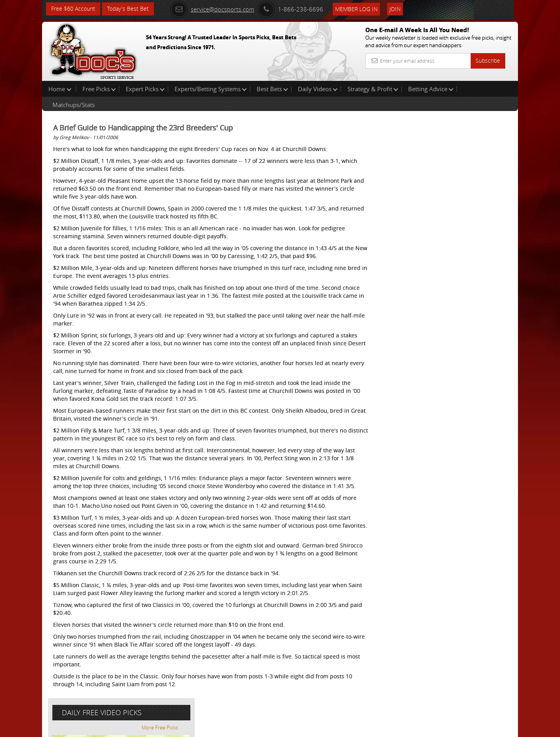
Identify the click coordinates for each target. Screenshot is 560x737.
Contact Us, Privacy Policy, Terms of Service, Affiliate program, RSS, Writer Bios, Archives (327, 728)
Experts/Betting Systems (211, 89)
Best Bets (272, 89)
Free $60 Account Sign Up (439, 279)
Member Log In (357, 9)
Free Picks (99, 89)
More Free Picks (482, 132)
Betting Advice (431, 89)
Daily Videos (318, 89)
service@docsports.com (213, 9)
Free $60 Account (73, 9)
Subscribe (488, 60)
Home (60, 89)
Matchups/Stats (74, 105)
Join (396, 9)
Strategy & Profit (373, 89)
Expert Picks (145, 89)
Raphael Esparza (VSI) (450, 185)
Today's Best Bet (128, 9)
